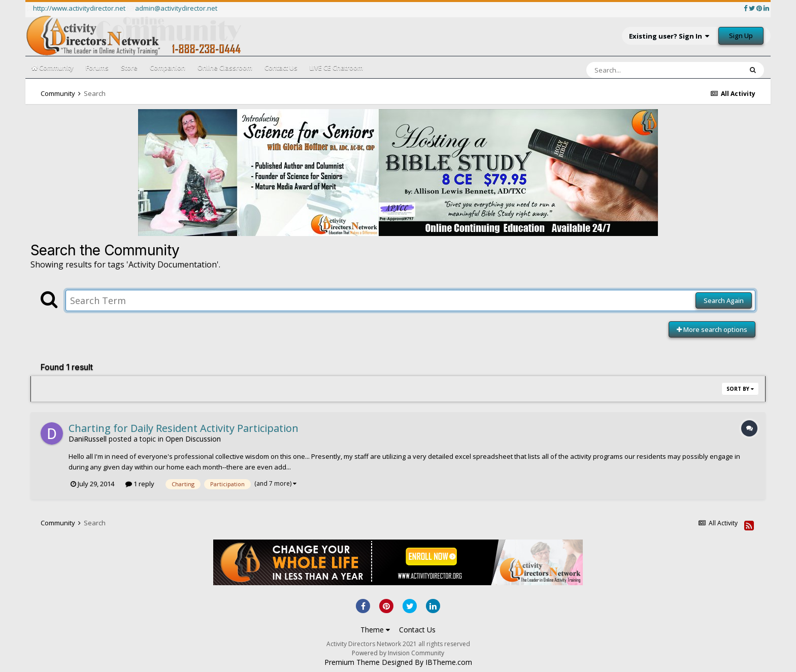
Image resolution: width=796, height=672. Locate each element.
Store (129, 68)
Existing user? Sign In (669, 36)
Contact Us (281, 68)
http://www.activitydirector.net (79, 8)
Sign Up (741, 36)
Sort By (740, 389)
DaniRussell (88, 439)
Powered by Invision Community (398, 653)
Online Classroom (225, 68)
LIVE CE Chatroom (336, 68)
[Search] (638, 70)
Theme (375, 630)
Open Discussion (193, 439)
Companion (168, 68)
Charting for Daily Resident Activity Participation (184, 428)
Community (53, 68)
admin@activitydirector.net (176, 8)
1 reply (140, 484)
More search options (712, 329)
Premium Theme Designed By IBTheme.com (398, 662)
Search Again (724, 300)
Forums (97, 68)
